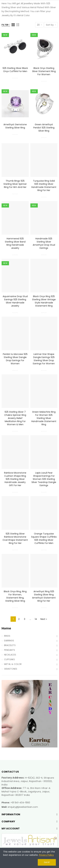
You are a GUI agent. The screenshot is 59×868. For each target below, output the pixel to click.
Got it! (47, 862)
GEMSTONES (11, 669)
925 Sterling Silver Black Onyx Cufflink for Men (15, 70)
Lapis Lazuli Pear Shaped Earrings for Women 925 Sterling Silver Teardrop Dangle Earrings (44, 479)
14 (36, 619)
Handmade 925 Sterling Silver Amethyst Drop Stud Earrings (44, 243)
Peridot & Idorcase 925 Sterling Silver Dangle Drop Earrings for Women (15, 359)
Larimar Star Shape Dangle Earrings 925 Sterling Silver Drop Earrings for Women (44, 359)
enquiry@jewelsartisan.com (23, 807)
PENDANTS (10, 650)
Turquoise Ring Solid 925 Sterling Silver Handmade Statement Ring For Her (44, 186)
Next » (44, 619)
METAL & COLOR (13, 664)
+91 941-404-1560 (20, 803)
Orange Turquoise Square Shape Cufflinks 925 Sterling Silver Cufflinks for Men (44, 538)
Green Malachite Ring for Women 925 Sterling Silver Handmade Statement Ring (44, 418)
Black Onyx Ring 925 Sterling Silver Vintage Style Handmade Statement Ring (44, 301)
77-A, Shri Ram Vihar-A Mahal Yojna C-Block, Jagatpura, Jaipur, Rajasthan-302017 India (26, 791)
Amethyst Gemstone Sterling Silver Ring (15, 126)
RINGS (7, 636)
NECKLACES (10, 655)
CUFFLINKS (9, 659)
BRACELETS (10, 645)
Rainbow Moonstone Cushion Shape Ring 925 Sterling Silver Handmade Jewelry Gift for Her (15, 479)
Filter (5, 25)
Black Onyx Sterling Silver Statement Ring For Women (44, 71)
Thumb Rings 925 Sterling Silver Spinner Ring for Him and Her (15, 184)
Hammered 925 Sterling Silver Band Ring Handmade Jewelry (15, 243)
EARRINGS (9, 641)
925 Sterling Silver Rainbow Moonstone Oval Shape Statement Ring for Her (15, 538)
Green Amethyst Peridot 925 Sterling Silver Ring (44, 128)
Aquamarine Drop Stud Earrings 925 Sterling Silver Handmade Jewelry (15, 301)
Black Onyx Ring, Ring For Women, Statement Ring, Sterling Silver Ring (15, 596)
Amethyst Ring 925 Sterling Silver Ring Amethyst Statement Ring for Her (44, 596)
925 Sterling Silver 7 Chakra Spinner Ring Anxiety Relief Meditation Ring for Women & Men (15, 418)
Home (6, 628)
